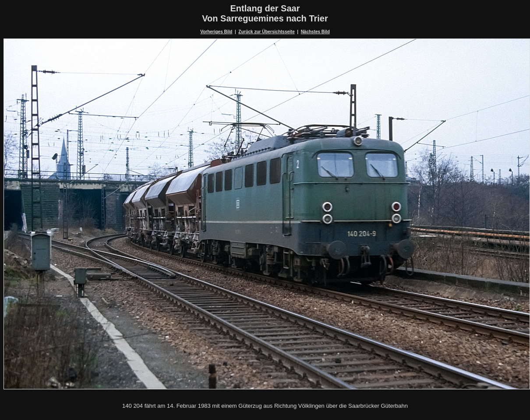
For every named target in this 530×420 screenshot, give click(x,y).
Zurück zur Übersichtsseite (266, 32)
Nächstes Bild (315, 32)
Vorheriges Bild (216, 32)
